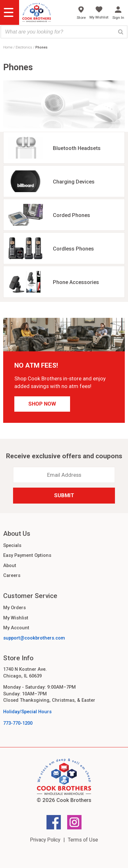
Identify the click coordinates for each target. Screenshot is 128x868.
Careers (12, 575)
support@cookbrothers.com (34, 638)
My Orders (14, 608)
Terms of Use (83, 840)
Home (8, 47)
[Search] (121, 32)
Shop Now (42, 404)
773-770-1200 (18, 723)
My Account (16, 628)
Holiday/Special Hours (27, 712)
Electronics (24, 47)
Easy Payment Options (27, 555)
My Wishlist (16, 618)
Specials (12, 545)
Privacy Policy (45, 840)
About (10, 565)
